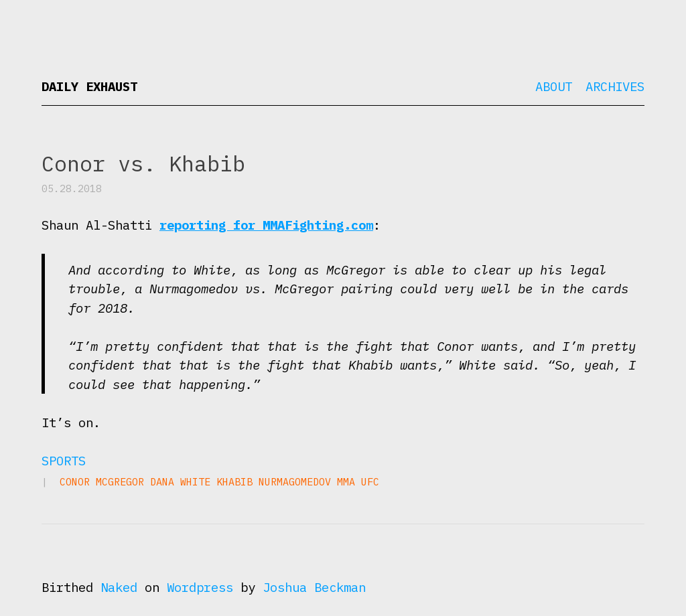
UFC (370, 482)
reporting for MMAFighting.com (266, 225)
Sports (64, 461)
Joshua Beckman (314, 587)
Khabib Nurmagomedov (274, 482)
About (554, 86)
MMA (346, 482)
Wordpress (200, 587)
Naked (119, 587)
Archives (615, 86)
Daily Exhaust (89, 86)
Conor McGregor (102, 482)
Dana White (180, 482)
